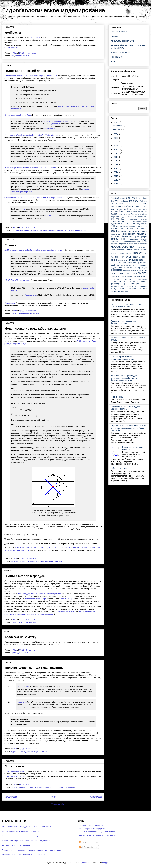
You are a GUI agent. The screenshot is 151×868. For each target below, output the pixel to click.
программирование (128, 265)
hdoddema (87, 862)
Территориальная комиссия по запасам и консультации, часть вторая (31, 850)
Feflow (139, 198)
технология (70, 787)
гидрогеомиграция (140, 221)
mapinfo (14, 622)
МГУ (140, 241)
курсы (119, 241)
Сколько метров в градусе (25, 576)
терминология (141, 279)
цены (122, 286)
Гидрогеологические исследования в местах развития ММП (127, 305)
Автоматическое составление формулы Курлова (124, 322)
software (14, 314)
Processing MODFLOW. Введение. (16, 845)
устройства (69, 230)
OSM (121, 204)
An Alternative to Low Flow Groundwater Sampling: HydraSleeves (31, 76)
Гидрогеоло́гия (23, 686)
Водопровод (10, 303)
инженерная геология (134, 234)
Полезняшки (116, 57)
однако (20, 653)
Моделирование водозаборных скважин (35, 329)
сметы (144, 270)
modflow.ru (36, 37)
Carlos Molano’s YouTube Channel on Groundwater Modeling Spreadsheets (35, 198)
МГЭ (144, 241)
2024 (116, 134)
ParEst (127, 204)
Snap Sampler (49, 129)
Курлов (113, 241)
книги (123, 239)
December (118, 126)
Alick (124, 80)
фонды (126, 284)
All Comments (86, 847)
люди (131, 241)
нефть (33, 787)
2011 (116, 184)
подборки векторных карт (35, 599)
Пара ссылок (14, 766)
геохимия (143, 219)
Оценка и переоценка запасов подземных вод (21, 831)
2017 (116, 161)
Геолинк (125, 219)
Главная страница (119, 32)
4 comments (31, 53)
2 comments (31, 311)
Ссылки (10, 245)
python (114, 206)
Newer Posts (11, 797)
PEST (134, 204)
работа (122, 268)
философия (116, 284)
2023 (116, 138)
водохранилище (141, 217)
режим (129, 268)
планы (113, 263)
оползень (121, 260)
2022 (116, 142)
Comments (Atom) (59, 804)
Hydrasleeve (55, 124)
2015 (116, 168)
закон (114, 231)
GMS (144, 198)
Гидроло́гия (22, 702)
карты (40, 230)
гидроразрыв (24, 787)
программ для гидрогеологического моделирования (40, 594)
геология (134, 219)
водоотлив (115, 217)
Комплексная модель (120, 52)
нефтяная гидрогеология (47, 787)
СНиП (113, 273)
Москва (129, 250)
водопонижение (127, 217)
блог (12, 56)
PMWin (143, 204)
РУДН (144, 268)
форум (144, 284)
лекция (125, 241)
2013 (116, 176)
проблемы (115, 265)
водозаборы (16, 561)
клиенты (115, 239)
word (145, 209)
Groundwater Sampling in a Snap (18, 115)
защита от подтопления (135, 231)
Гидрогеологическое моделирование (54, 10)
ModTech (143, 201)
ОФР (128, 260)
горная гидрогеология (126, 226)
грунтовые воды (127, 229)
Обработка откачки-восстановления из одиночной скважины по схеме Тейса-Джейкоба (128, 428)
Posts (83, 842)
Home (54, 797)
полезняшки (130, 263)
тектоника (115, 279)
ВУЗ (112, 219)
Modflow (19, 230)
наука (37, 752)
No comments (32, 227)
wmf (140, 209)
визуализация (124, 214)
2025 (116, 122)
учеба (144, 281)
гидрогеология (17, 752)
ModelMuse (124, 201)
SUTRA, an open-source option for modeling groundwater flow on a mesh (34, 250)
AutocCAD (115, 198)
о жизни (43, 752)
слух (139, 270)
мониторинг (142, 247)
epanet (122, 198)
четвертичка (131, 286)
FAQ (113, 61)
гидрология (29, 752)
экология (142, 288)
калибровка (123, 236)
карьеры (143, 237)
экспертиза (117, 291)
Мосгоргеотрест (117, 250)
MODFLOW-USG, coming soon (17, 280)
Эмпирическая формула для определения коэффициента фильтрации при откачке (124, 378)
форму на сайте (11, 48)
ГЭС (137, 229)
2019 (116, 153)
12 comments (32, 558)
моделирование (50, 230)
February (117, 129)
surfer (137, 207)
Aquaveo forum (31, 295)
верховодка (142, 211)
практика (59, 561)
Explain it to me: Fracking (15, 776)
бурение (134, 211)
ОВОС (144, 257)
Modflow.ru (13, 33)
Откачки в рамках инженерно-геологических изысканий (124, 358)
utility (113, 209)
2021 (116, 146)
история (114, 237)
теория (128, 279)
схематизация (139, 276)
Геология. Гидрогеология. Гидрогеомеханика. (97, 832)
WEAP (135, 209)
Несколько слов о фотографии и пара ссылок (97, 835)
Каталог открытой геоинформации (92, 829)
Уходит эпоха (117, 397)
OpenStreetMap (66, 599)
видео (114, 214)
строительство (117, 276)
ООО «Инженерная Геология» (90, 826)
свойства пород (130, 270)
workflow (114, 211)
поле (121, 263)
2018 (116, 157)
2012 (116, 180)
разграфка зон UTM (66, 611)
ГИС (20, 622)
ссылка (26, 56)
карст (131, 237)
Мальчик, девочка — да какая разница (34, 668)
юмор (126, 291)
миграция (122, 244)
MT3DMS (114, 204)
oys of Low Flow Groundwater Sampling (58, 121)
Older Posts (96, 797)
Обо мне (115, 36)
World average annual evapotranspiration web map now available (31, 168)
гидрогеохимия (30, 230)
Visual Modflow (124, 209)
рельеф (137, 268)
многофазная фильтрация (137, 244)
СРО (133, 274)
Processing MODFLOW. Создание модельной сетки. (126, 408)
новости (18, 56)
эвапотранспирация (83, 230)
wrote (23, 209)
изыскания (116, 234)
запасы (121, 231)
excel (13, 230)
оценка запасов (139, 260)
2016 (116, 165)
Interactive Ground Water (15, 771)
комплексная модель (31, 561)
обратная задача (131, 257)
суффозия (127, 276)
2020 (116, 149)
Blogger (105, 862)
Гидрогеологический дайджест (28, 71)
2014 (116, 172)
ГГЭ (117, 219)
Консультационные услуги (123, 41)
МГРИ (135, 241)
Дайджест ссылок (119, 468)
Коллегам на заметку (20, 637)
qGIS (120, 206)
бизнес (122, 211)
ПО (117, 263)
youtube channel (51, 216)
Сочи (127, 274)
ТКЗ (126, 281)
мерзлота (114, 244)
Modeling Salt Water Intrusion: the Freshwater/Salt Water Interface (31, 135)
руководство (116, 270)
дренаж (143, 229)
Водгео (134, 214)
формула (135, 284)
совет (26, 653)
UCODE (144, 207)
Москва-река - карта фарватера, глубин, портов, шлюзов (26, 841)
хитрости (115, 286)
